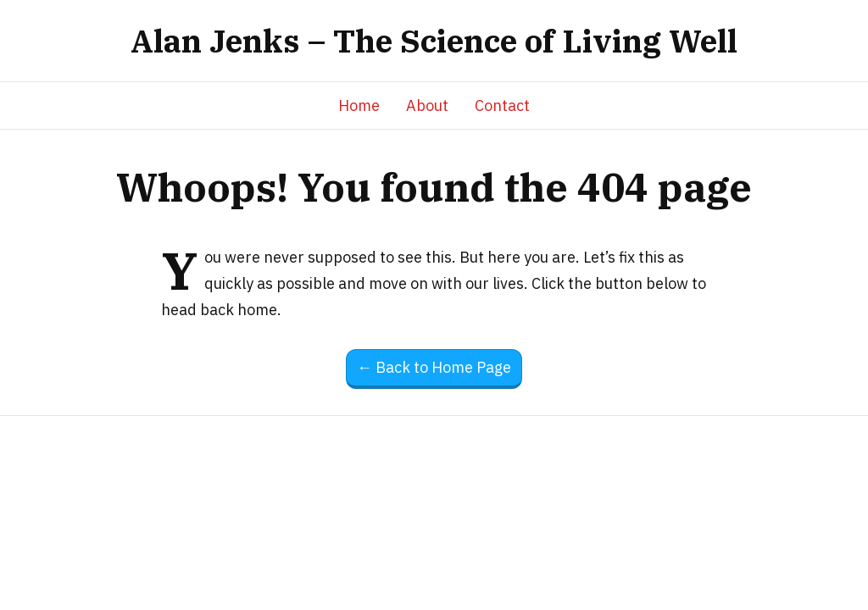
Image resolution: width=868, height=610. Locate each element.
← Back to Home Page (434, 367)
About (427, 105)
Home (359, 105)
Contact (502, 105)
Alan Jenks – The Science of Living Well (434, 41)
